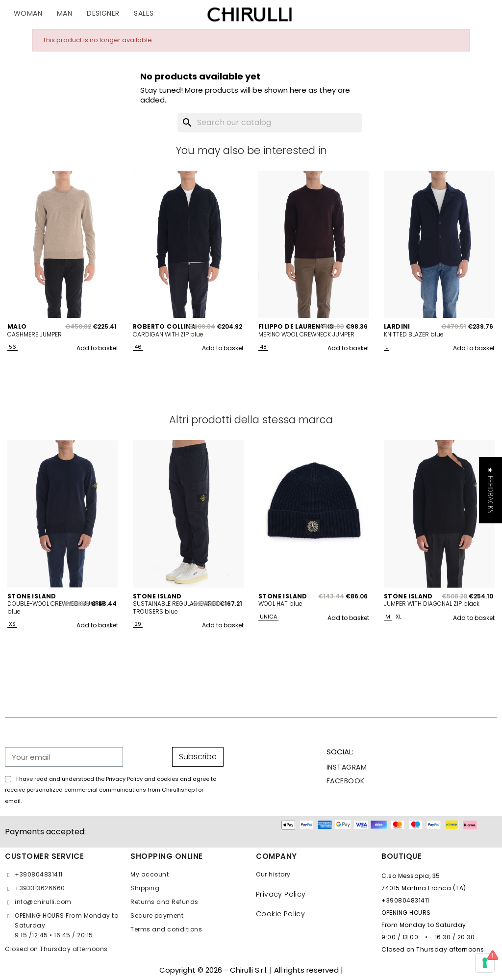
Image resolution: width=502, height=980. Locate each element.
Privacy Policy (281, 894)
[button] (490, 490)
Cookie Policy (280, 914)
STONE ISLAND (32, 596)
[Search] (270, 123)
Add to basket (97, 348)
